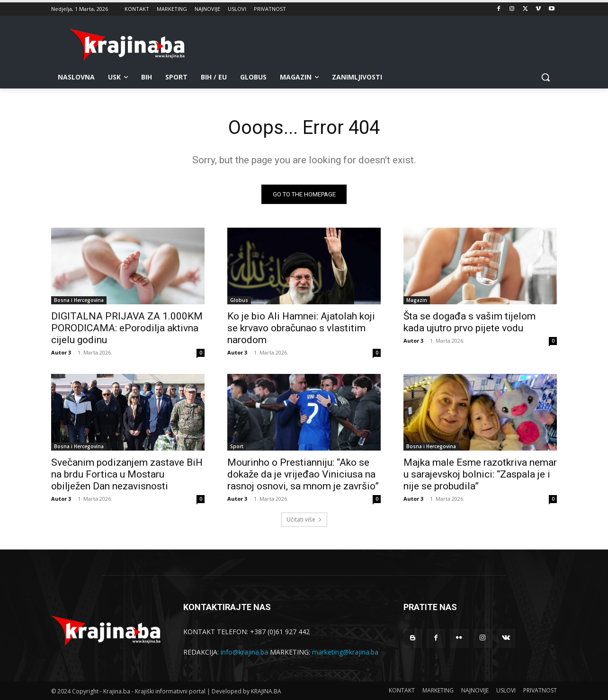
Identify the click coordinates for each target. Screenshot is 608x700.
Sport (237, 446)
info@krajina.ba (244, 652)
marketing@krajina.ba (345, 652)
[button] (545, 77)
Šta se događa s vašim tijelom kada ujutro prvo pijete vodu (469, 322)
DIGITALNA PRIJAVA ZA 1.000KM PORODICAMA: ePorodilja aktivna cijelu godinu (127, 328)
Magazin (417, 300)
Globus (239, 300)
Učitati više (304, 519)
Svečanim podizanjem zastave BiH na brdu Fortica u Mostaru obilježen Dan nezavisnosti (127, 474)
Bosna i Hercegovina (79, 300)
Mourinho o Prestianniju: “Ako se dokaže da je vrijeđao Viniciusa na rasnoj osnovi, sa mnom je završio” (303, 474)
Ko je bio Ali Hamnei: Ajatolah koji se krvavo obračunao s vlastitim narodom (301, 328)
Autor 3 (61, 352)
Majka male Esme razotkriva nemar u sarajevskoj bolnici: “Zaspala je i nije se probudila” (480, 474)
